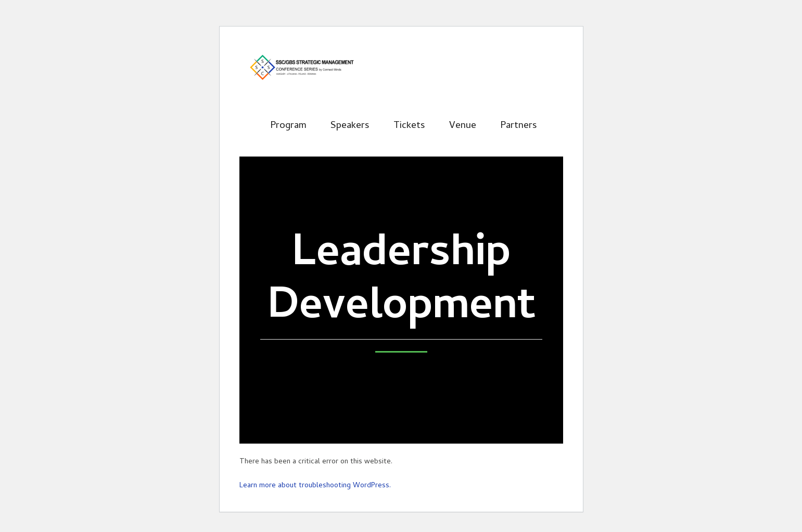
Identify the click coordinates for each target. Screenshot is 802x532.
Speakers (350, 126)
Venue (463, 126)
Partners (519, 126)
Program (288, 126)
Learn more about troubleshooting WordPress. (315, 486)
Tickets (409, 126)
